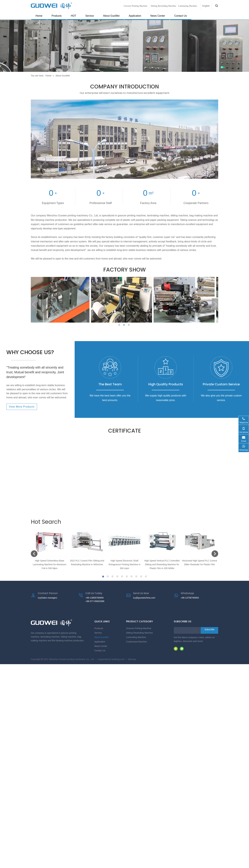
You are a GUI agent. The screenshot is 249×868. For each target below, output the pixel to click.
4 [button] (117, 577)
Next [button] (215, 304)
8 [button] (136, 577)
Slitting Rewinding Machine (163, 6)
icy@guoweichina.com (144, 598)
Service (90, 16)
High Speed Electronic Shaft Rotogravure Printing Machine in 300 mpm (124, 564)
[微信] (176, 649)
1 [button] (120, 325)
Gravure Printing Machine (135, 6)
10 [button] (146, 577)
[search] (186, 630)
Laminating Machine (136, 637)
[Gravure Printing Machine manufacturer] (124, 139)
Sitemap (132, 659)
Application (135, 16)
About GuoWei (111, 16)
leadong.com (118, 659)
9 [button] (141, 577)
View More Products (22, 407)
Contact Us (181, 16)
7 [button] (132, 577)
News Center (158, 16)
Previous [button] (34, 304)
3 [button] (129, 325)
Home (39, 16)
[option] (62, 300)
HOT (74, 16)
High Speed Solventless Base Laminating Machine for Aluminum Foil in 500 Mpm (50, 564)
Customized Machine (136, 642)
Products (57, 16)
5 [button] (122, 577)
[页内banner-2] (124, 46)
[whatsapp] (182, 649)
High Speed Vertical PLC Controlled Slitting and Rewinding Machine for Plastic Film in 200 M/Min (162, 564)
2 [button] (124, 325)
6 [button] (127, 577)
